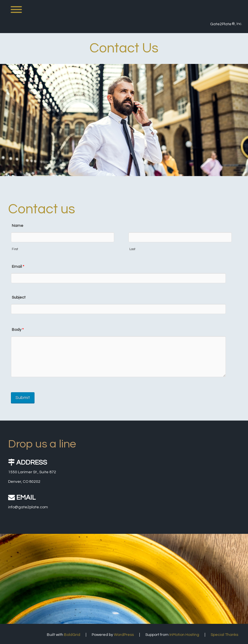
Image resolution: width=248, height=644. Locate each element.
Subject (19, 297)
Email (18, 267)
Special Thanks (224, 635)
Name (18, 226)
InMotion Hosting (184, 635)
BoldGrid (72, 635)
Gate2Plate (221, 24)
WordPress (124, 635)
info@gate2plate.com (28, 507)
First (15, 249)
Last (132, 249)
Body (18, 330)
